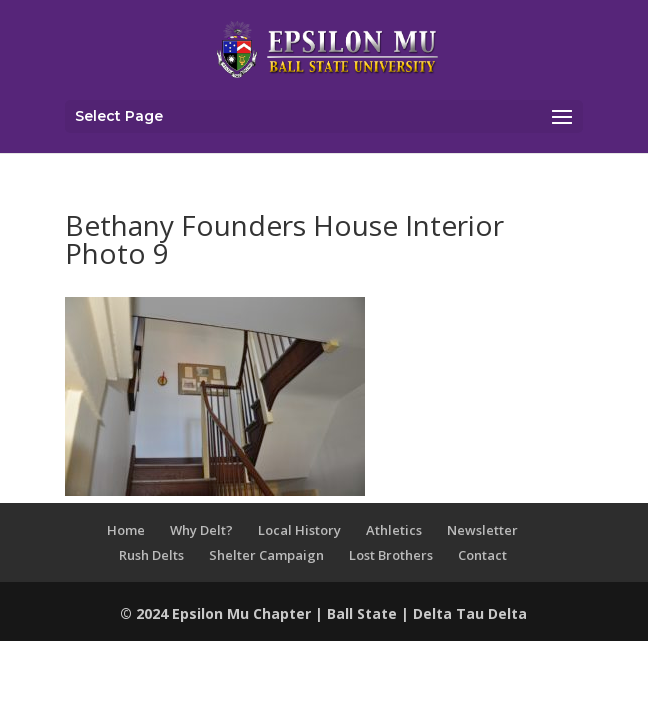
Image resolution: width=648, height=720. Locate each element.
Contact (482, 555)
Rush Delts (151, 555)
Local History (299, 530)
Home (126, 530)
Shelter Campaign (266, 555)
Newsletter (482, 530)
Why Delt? (201, 530)
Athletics (394, 530)
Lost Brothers (391, 555)
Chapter (284, 613)
